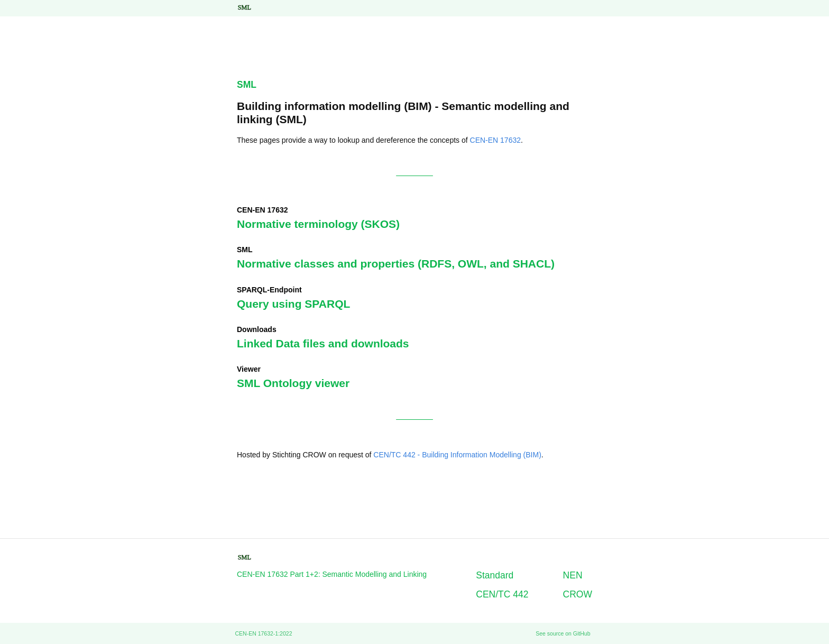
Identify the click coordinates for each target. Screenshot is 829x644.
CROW (578, 594)
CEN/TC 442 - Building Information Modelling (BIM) (457, 455)
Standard (495, 575)
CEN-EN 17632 (496, 140)
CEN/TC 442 (502, 594)
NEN (573, 575)
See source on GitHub (563, 633)
